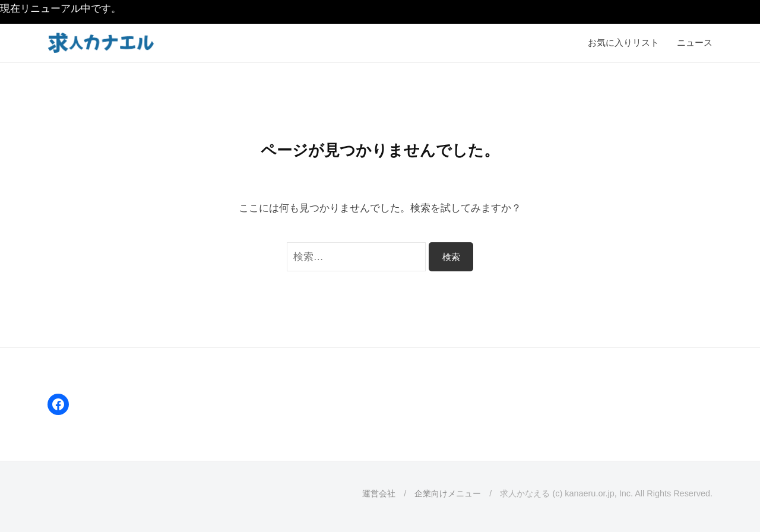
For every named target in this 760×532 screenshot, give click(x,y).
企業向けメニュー (448, 493)
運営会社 (379, 493)
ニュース (695, 42)
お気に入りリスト (623, 42)
